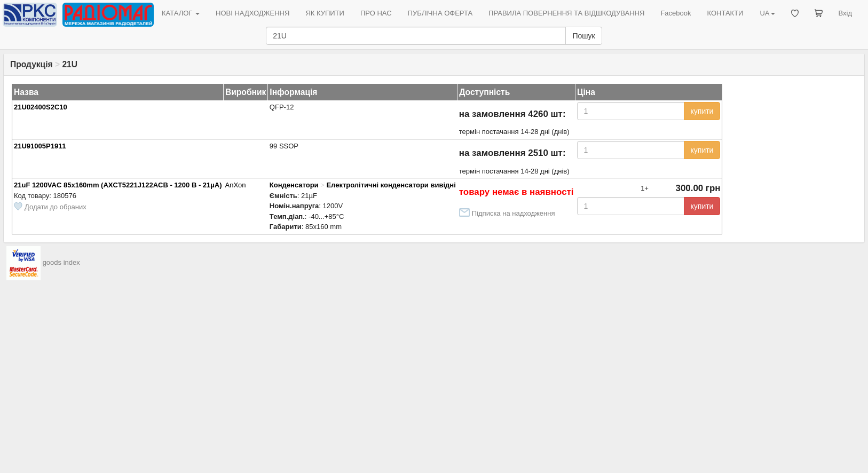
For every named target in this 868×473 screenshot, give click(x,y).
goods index (61, 262)
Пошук (583, 36)
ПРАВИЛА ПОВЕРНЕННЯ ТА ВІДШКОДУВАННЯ (566, 13)
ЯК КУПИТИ (325, 13)
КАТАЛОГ (181, 13)
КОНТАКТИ (725, 13)
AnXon (236, 185)
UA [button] (767, 13)
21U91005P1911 (40, 146)
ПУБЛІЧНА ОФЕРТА (440, 13)
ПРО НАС (376, 13)
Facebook (676, 13)
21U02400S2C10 (41, 107)
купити (702, 111)
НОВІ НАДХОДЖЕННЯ (252, 13)
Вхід (846, 13)
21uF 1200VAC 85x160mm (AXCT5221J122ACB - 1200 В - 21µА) (118, 185)
